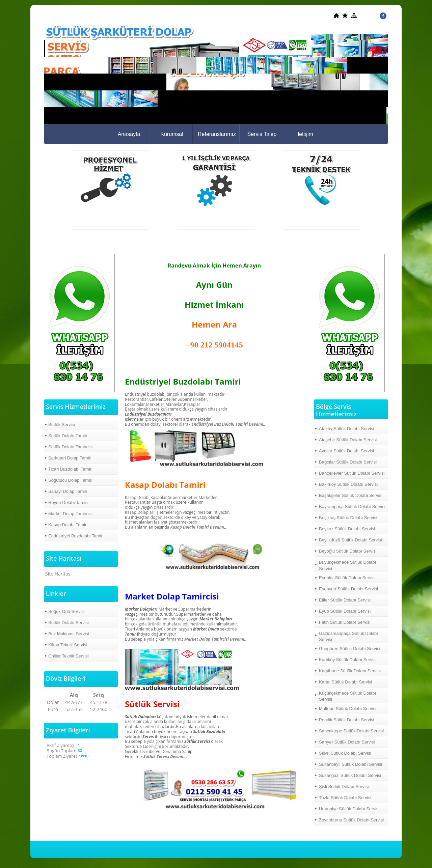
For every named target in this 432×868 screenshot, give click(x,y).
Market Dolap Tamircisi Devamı (214, 639)
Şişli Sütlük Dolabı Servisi (344, 787)
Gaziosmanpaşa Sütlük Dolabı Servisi (348, 636)
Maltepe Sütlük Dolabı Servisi (348, 709)
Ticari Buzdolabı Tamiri (70, 469)
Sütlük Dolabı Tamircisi (70, 447)
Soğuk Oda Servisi (66, 611)
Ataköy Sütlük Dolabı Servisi (346, 429)
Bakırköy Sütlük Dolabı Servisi (348, 484)
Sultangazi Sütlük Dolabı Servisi (350, 775)
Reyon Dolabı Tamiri (68, 502)
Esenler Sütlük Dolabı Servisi (347, 578)
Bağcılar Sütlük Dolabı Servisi (348, 462)
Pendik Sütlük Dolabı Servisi (346, 720)
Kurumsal (172, 134)
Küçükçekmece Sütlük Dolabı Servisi (347, 696)
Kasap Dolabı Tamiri (68, 525)
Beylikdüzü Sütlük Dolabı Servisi (350, 540)
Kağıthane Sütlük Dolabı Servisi (350, 671)
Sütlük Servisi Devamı (164, 757)
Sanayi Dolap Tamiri (68, 491)
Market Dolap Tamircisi (70, 514)
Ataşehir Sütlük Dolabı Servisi (348, 440)
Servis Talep (262, 134)
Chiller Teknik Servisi (69, 656)
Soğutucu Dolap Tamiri (70, 480)
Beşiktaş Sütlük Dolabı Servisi (348, 518)
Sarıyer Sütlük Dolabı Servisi (347, 742)
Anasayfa (129, 134)
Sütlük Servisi (62, 425)
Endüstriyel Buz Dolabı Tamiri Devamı (227, 424)
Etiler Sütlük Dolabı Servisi (345, 600)
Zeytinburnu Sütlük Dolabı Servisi (351, 820)
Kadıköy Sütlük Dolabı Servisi (348, 660)
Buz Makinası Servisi (69, 634)
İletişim (305, 134)
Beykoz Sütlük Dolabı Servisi (347, 529)
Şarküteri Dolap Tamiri (70, 458)
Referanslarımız (217, 134)
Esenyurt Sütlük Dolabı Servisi (348, 589)
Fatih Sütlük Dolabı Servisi (345, 622)
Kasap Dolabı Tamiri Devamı (197, 527)
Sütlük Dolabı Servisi (69, 623)
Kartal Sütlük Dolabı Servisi (346, 682)
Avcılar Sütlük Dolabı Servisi (346, 451)
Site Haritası (58, 574)
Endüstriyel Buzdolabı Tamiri (76, 536)
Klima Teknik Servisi (68, 645)
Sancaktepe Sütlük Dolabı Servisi (351, 731)
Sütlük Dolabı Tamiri (68, 436)
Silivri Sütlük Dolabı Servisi (345, 753)
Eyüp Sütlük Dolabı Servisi (345, 611)
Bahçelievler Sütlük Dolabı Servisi (352, 473)
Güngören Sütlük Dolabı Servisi (349, 649)
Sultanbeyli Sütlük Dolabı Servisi (350, 764)
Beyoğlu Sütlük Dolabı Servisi (348, 551)
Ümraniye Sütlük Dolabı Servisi (349, 809)
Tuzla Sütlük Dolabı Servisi (345, 798)
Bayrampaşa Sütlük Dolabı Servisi (352, 507)
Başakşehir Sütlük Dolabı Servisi (351, 495)
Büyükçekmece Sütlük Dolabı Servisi (347, 565)
